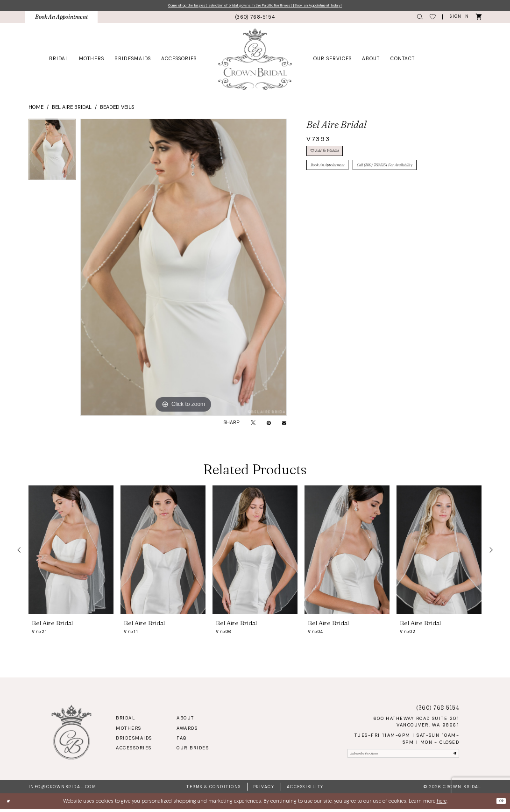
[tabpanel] (52, 153)
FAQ (181, 740)
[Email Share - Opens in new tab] (284, 425)
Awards (187, 730)
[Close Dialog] (10, 805)
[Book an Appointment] (62, 19)
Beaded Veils (117, 109)
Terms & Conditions (213, 790)
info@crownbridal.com (62, 790)
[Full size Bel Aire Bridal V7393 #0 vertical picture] (184, 269)
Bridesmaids (134, 740)
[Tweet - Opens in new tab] (253, 425)
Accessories (134, 750)
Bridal (125, 720)
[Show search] (420, 19)
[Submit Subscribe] (453, 757)
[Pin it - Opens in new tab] (269, 425)
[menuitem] (62, 19)
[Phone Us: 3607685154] (255, 19)
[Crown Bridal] (255, 61)
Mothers (128, 730)
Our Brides (193, 750)
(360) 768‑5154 (438, 709)
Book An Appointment (336, 176)
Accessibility (305, 790)
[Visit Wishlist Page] (433, 19)
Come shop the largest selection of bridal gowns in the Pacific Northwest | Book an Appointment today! (255, 6)
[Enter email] (403, 757)
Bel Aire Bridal (72, 109)
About (185, 720)
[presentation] (71, 552)
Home (36, 109)
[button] (459, 19)
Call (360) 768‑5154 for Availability (417, 176)
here (442, 804)
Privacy (264, 790)
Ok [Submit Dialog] (499, 804)
